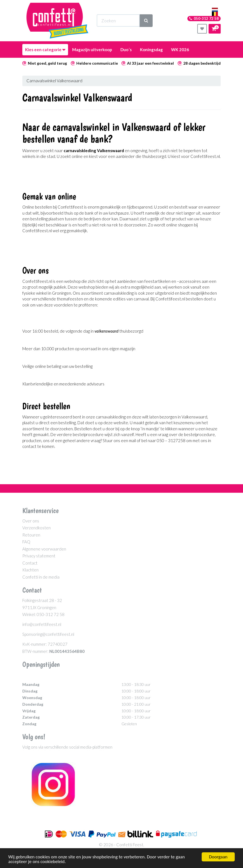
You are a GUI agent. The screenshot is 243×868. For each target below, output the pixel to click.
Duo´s (126, 50)
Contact (30, 563)
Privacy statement (39, 556)
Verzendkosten (37, 528)
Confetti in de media (41, 577)
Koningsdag (151, 50)
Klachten (30, 570)
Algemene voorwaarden (44, 549)
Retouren (31, 535)
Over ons (31, 521)
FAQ (26, 542)
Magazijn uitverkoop (92, 50)
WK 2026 (180, 50)
